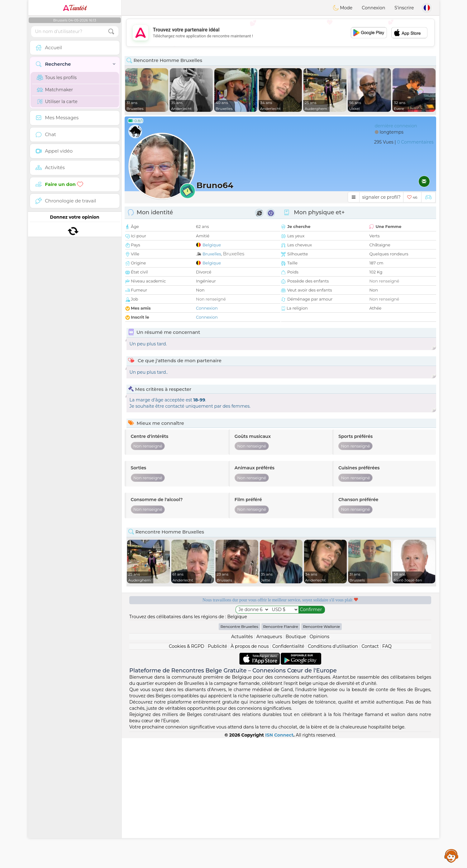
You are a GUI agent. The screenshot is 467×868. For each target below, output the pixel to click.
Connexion (373, 8)
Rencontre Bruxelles (239, 626)
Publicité (217, 646)
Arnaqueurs (269, 637)
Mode (343, 8)
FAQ (387, 646)
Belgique (212, 245)
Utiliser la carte (57, 102)
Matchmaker (55, 90)
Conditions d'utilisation (333, 646)
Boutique (296, 637)
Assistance (451, 856)
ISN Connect (279, 735)
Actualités (242, 637)
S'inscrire (404, 8)
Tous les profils (57, 78)
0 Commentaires (415, 142)
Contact (370, 646)
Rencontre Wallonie (322, 626)
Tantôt (75, 8)
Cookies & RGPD (187, 646)
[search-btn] (111, 32)
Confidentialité (288, 646)
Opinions (319, 637)
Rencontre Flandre (281, 626)
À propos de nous (250, 646)
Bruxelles (212, 254)
